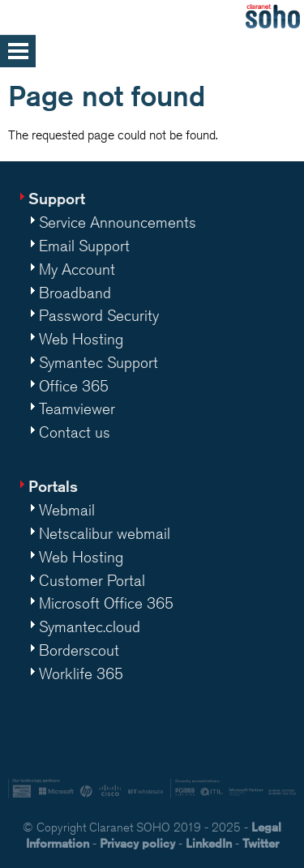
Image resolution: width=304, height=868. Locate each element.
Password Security (99, 315)
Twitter (261, 843)
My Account (77, 269)
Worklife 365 (81, 673)
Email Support (84, 246)
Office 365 (74, 386)
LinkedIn (209, 843)
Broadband (75, 293)
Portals (53, 486)
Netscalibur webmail (105, 533)
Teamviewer (77, 408)
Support (57, 198)
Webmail (67, 510)
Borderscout (79, 650)
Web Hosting (81, 339)
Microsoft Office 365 (106, 603)
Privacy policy (137, 843)
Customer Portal (92, 580)
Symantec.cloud (90, 626)
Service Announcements (118, 222)
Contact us (75, 432)
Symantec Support (98, 362)
